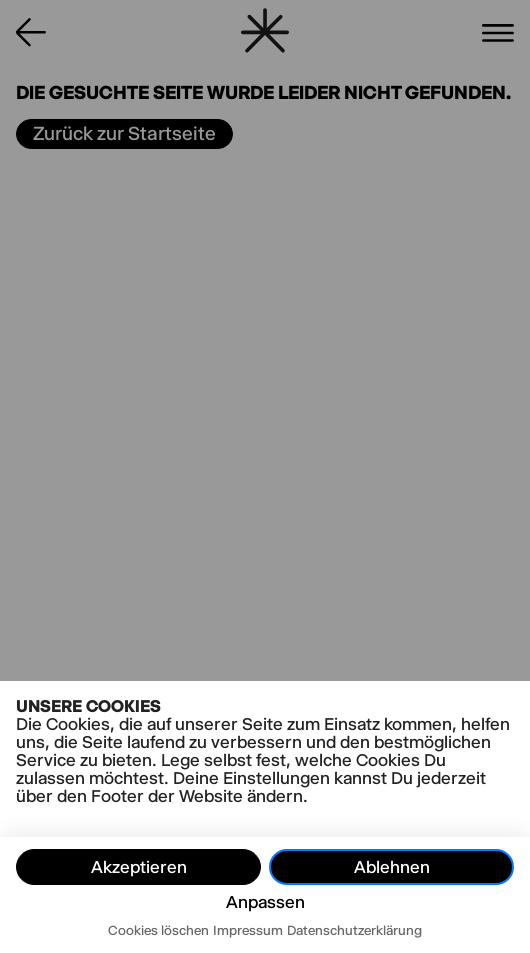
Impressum (248, 930)
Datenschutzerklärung (354, 930)
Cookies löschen (158, 930)
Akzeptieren (139, 867)
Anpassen (265, 902)
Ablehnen (392, 867)
